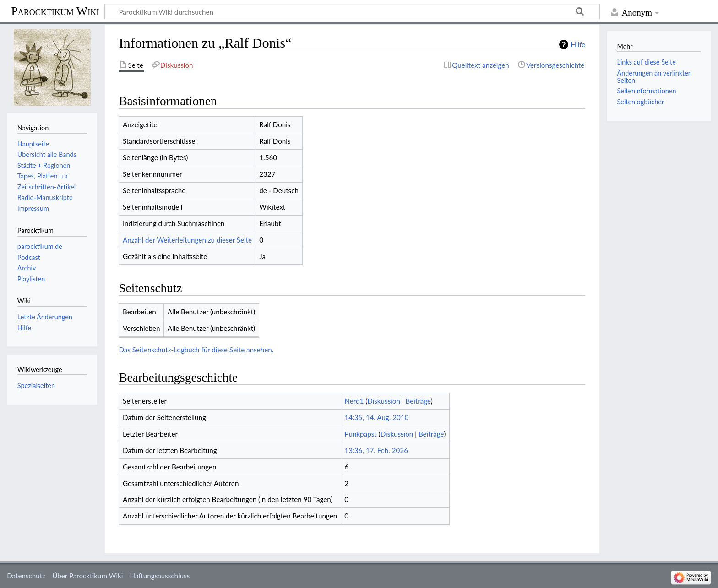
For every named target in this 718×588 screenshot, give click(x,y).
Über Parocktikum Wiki (87, 576)
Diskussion (384, 401)
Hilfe (578, 44)
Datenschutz (26, 576)
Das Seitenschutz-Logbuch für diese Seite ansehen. (196, 350)
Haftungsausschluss (160, 576)
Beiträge (418, 401)
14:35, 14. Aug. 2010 (376, 417)
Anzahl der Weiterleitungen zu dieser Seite (187, 240)
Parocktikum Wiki (55, 11)
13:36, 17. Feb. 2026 (376, 450)
